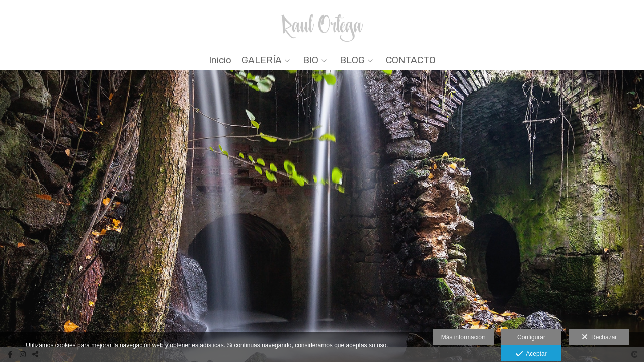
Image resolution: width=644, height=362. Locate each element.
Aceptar (531, 354)
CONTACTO (411, 61)
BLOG (352, 61)
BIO (311, 61)
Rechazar (599, 337)
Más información (463, 337)
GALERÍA (262, 61)
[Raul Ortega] (322, 24)
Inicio (220, 61)
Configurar (531, 337)
